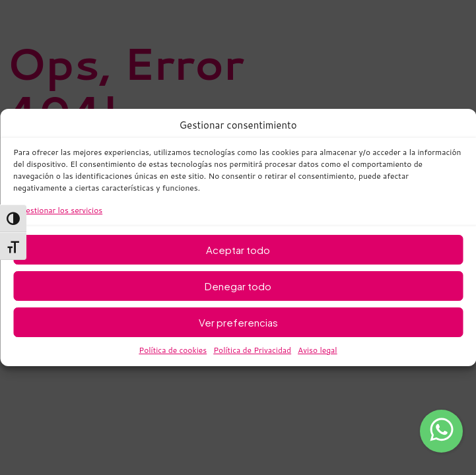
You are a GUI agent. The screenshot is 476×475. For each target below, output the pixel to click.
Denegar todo (238, 286)
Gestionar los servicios (61, 210)
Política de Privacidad (252, 350)
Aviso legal (318, 350)
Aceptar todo (238, 250)
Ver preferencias (238, 322)
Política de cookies (173, 350)
